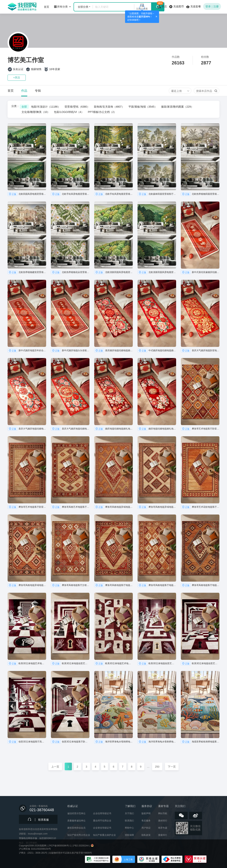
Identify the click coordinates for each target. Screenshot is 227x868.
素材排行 (163, 821)
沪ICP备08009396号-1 (60, 846)
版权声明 (146, 813)
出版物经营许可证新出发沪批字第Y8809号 (70, 853)
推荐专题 (163, 828)
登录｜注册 (212, 6)
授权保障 (129, 835)
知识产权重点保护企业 (104, 835)
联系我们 (129, 821)
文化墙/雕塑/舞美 (36, 112)
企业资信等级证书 (102, 828)
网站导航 (163, 813)
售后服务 (146, 821)
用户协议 (146, 828)
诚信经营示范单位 (76, 813)
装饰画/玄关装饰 (109, 107)
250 (157, 767)
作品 (24, 91)
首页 (11, 91)
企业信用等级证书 (102, 813)
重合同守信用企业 (102, 821)
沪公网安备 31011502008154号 (35, 849)
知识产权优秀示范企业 (79, 835)
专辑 (38, 91)
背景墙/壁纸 (77, 107)
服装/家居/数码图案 (177, 107)
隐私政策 (146, 835)
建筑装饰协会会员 (76, 828)
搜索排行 (163, 835)
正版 (12, 194)
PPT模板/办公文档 (102, 112)
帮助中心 (129, 828)
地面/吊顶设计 (46, 107)
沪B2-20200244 (81, 846)
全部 (24, 107)
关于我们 (129, 813)
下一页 (172, 767)
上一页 (55, 767)
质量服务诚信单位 (76, 821)
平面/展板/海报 (143, 107)
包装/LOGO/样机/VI (69, 112)
